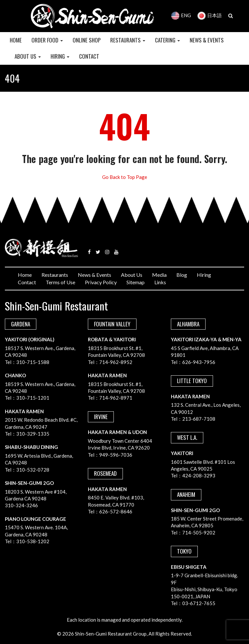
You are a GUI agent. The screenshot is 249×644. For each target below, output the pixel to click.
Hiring (204, 275)
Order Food (47, 40)
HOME (16, 40)
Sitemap (136, 282)
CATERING (167, 40)
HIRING (60, 56)
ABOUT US (28, 56)
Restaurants (55, 275)
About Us (132, 275)
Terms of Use (60, 282)
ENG (181, 15)
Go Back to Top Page (125, 177)
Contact (27, 282)
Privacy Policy (101, 282)
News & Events (95, 275)
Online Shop (87, 40)
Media (159, 275)
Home (25, 275)
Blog (182, 275)
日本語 (210, 15)
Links (160, 282)
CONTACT (89, 56)
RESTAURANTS (128, 40)
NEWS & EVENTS (207, 40)
